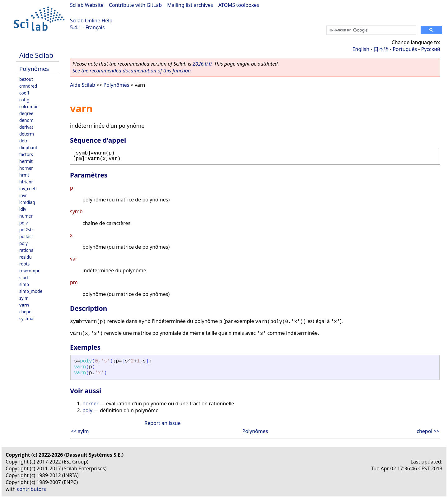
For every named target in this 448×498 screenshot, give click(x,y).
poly (23, 243)
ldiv (23, 209)
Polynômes (34, 69)
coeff (24, 93)
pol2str (26, 230)
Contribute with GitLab (135, 5)
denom (26, 120)
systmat (27, 318)
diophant (28, 148)
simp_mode (31, 291)
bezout (26, 79)
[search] (371, 30)
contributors (32, 489)
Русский (431, 49)
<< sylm (80, 431)
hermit (26, 161)
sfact (24, 277)
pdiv (23, 223)
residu (26, 257)
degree (26, 113)
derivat (26, 127)
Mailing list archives (190, 5)
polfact (26, 236)
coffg (24, 100)
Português (405, 49)
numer (26, 216)
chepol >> (428, 431)
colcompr (29, 106)
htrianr (26, 182)
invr (23, 195)
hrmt (24, 175)
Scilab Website (87, 5)
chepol (26, 312)
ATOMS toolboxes (239, 5)
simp (24, 284)
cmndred (28, 86)
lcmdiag (27, 202)
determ (27, 134)
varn (24, 305)
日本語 (381, 49)
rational (27, 250)
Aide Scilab (36, 55)
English (361, 49)
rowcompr (29, 271)
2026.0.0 (202, 64)
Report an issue (162, 423)
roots (24, 264)
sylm (24, 298)
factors (26, 154)
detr (23, 141)
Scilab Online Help (91, 21)
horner (26, 168)
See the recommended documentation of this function (132, 71)
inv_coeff (28, 189)
